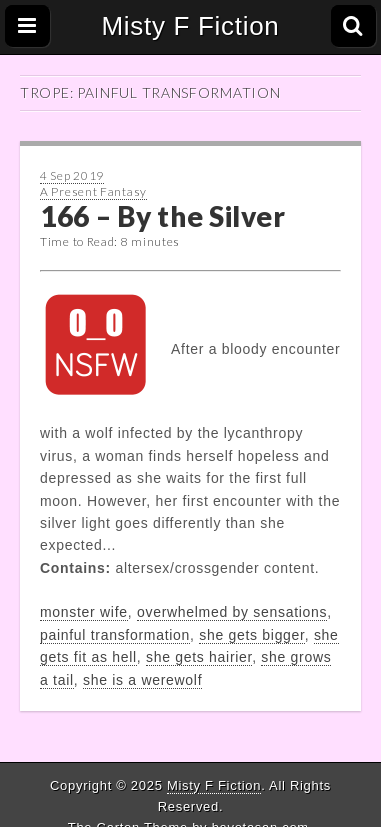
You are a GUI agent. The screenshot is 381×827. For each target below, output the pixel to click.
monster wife (84, 612)
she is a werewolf (142, 680)
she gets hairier (199, 657)
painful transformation (115, 635)
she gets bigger (251, 635)
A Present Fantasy (93, 191)
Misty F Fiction (190, 26)
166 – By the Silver (162, 216)
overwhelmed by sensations (232, 612)
